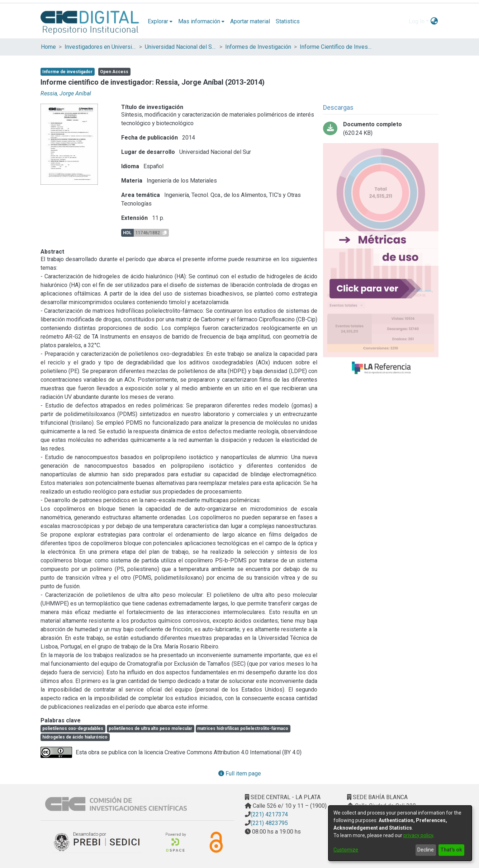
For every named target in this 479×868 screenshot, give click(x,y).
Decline (426, 850)
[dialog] (400, 833)
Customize (346, 850)
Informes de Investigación (258, 47)
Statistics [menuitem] (288, 21)
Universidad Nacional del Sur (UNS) (181, 47)
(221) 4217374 (269, 814)
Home (48, 47)
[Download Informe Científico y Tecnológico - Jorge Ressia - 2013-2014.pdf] (381, 129)
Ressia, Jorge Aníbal (66, 93)
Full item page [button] (240, 773)
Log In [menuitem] (417, 21)
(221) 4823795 (269, 823)
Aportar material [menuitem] (250, 21)
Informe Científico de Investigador (336, 47)
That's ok (451, 850)
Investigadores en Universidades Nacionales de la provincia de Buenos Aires (100, 47)
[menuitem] (160, 22)
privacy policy (418, 835)
